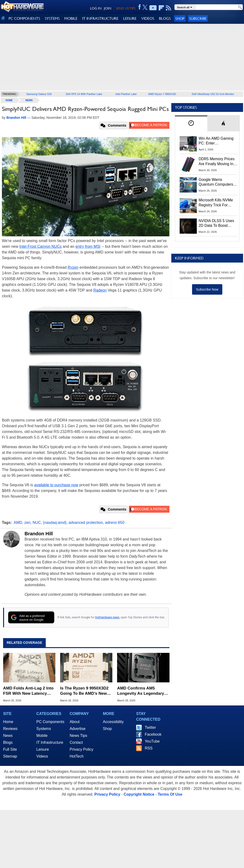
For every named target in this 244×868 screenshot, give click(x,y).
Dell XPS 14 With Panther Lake (84, 94)
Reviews (10, 729)
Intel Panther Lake (126, 94)
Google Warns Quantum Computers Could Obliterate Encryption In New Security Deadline (216, 182)
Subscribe (198, 18)
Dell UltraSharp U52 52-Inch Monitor (213, 94)
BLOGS (165, 18)
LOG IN (96, 8)
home (9, 100)
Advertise (78, 729)
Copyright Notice (139, 794)
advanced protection (86, 523)
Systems (44, 729)
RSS (149, 748)
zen (27, 523)
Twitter (150, 727)
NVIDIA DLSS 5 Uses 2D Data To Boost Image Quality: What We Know (216, 223)
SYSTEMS (52, 18)
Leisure (43, 749)
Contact (76, 742)
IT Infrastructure (50, 742)
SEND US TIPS (126, 8)
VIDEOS (148, 18)
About (75, 722)
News (29, 100)
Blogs (8, 742)
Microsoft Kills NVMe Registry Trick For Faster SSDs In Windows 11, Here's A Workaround (217, 203)
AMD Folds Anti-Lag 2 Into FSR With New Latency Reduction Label (28, 691)
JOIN (108, 8)
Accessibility (113, 722)
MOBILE (71, 18)
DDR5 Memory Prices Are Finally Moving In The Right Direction (217, 162)
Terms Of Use (170, 794)
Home (8, 722)
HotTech (77, 756)
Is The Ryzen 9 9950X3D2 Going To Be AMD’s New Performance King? (84, 691)
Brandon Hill (39, 534)
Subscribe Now (207, 289)
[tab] (191, 123)
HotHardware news (107, 617)
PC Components (50, 722)
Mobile (42, 736)
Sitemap (10, 756)
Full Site (10, 749)
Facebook (153, 734)
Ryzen (73, 267)
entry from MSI (88, 246)
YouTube (152, 741)
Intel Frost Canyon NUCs (41, 246)
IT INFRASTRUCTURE (100, 18)
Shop (180, 18)
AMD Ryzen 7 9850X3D (162, 94)
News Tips (78, 736)
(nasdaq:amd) (55, 523)
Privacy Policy (81, 749)
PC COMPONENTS (24, 18)
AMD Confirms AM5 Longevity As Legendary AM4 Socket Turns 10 (141, 691)
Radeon (100, 290)
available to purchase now (56, 485)
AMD (18, 523)
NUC (37, 523)
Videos (42, 756)
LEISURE (130, 18)
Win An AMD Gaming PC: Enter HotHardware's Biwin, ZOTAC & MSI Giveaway (216, 141)
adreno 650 (115, 523)
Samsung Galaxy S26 (39, 94)
